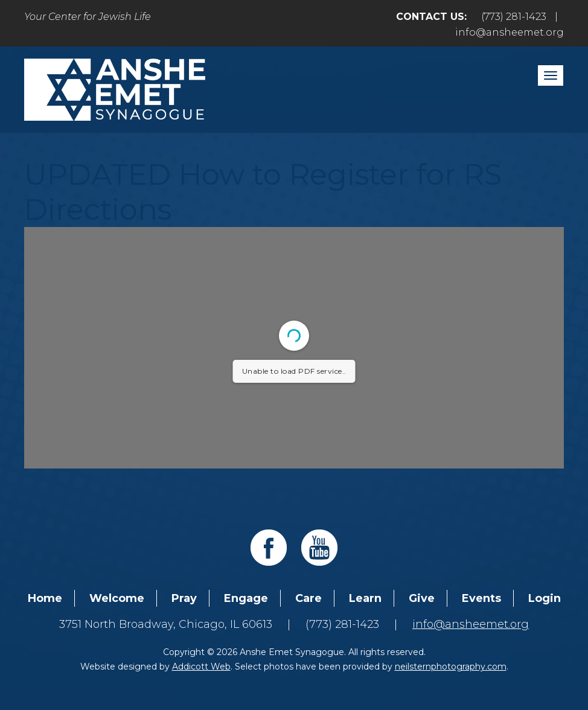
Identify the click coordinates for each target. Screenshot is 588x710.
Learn (365, 598)
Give (422, 598)
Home (45, 598)
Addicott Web (201, 667)
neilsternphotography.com (451, 667)
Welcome (117, 598)
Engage (246, 598)
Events (481, 598)
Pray (184, 598)
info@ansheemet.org (510, 32)
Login (545, 598)
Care (308, 598)
